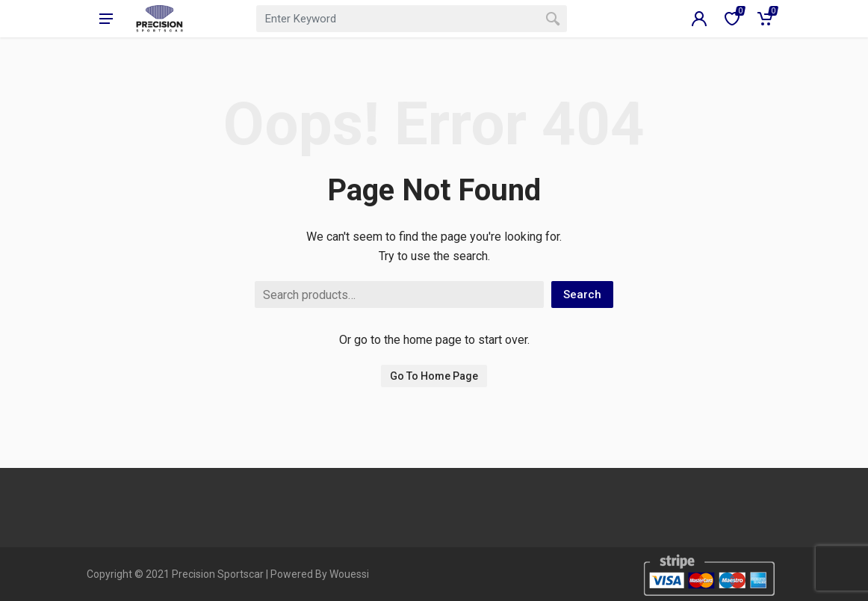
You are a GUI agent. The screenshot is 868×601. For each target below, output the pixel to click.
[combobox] (412, 19)
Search (582, 295)
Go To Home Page (434, 376)
